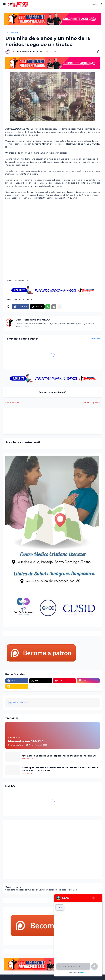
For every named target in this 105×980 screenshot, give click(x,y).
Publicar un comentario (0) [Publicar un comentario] (52, 392)
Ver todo (94, 339)
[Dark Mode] (95, 4)
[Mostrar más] (60, 307)
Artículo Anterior (12, 403)
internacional (19, 299)
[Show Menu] (4, 4)
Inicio (8, 32)
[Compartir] (97, 52)
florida (15, 32)
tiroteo (30, 299)
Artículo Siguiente (92, 403)
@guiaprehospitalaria (18, 703)
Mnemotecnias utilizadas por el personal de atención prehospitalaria (59, 756)
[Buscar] (101, 4)
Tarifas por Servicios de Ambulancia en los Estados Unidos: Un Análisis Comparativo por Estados (60, 769)
